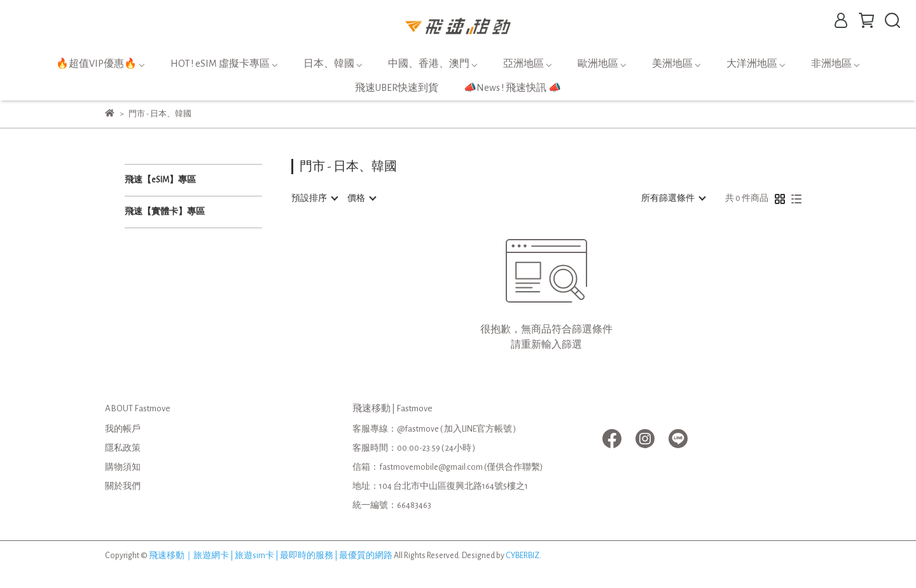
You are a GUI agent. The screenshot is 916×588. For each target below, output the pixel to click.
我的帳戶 (123, 429)
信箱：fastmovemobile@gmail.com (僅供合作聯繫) (448, 467)
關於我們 (123, 486)
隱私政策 (123, 448)
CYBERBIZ (523, 556)
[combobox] (314, 198)
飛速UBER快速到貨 (397, 88)
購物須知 (123, 467)
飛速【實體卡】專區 (165, 212)
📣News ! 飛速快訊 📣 (512, 88)
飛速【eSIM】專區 (160, 180)
